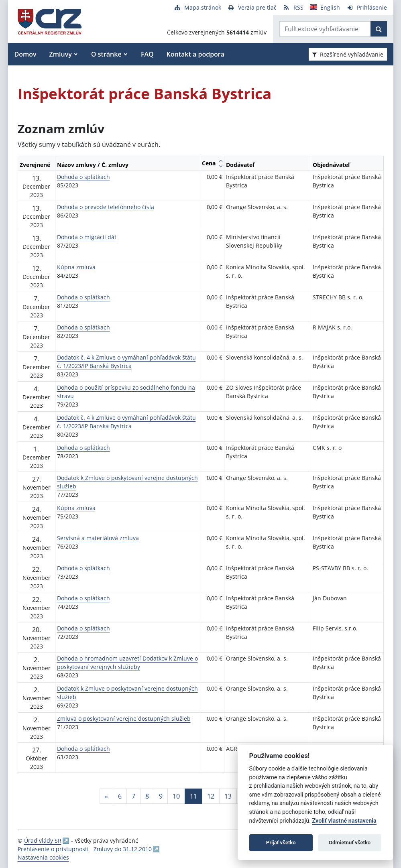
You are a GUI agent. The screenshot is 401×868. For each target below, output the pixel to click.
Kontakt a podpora (195, 54)
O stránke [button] (106, 54)
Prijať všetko (281, 843)
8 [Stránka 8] (147, 796)
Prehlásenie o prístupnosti (53, 849)
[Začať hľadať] (379, 29)
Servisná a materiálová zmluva (98, 538)
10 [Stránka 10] (176, 796)
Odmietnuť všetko (350, 843)
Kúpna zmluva (76, 267)
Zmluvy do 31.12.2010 (123, 849)
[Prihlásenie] (367, 7)
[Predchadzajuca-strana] (106, 796)
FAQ (147, 54)
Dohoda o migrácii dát (87, 237)
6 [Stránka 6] (120, 796)
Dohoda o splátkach (83, 177)
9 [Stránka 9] (161, 796)
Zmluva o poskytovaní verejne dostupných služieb (124, 719)
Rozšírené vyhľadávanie (348, 54)
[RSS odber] (293, 7)
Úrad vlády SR (43, 841)
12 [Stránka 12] (211, 796)
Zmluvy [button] (61, 54)
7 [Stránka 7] (133, 796)
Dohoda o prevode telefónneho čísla (106, 207)
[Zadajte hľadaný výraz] (325, 29)
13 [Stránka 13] (228, 796)
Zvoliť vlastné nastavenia (344, 821)
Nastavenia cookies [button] (43, 857)
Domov (25, 54)
